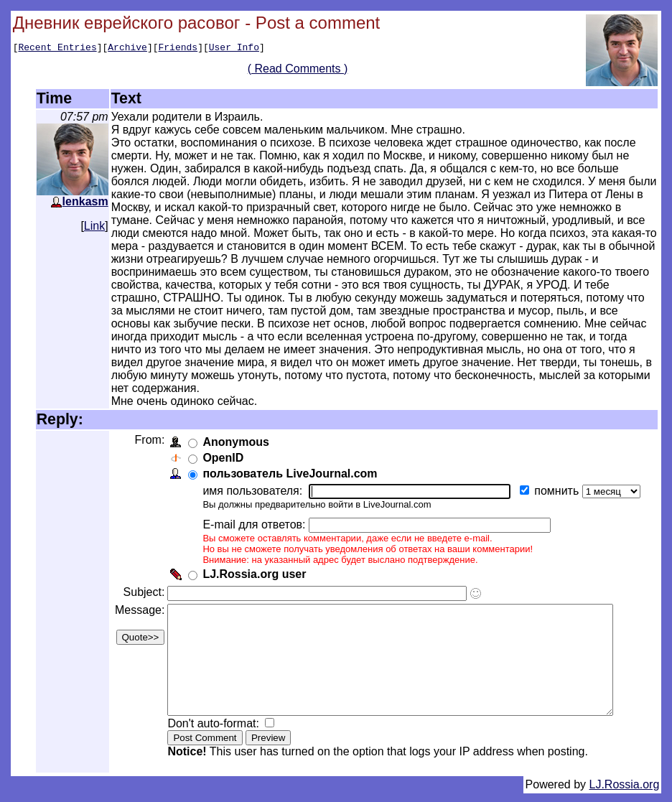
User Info (234, 49)
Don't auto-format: (213, 732)
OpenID (221, 445)
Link (94, 226)
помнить (556, 478)
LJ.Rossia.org (625, 793)
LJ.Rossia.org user (253, 561)
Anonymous (234, 429)
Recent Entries (57, 49)
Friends (178, 49)
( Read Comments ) (303, 71)
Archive (127, 49)
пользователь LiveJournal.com (288, 461)
